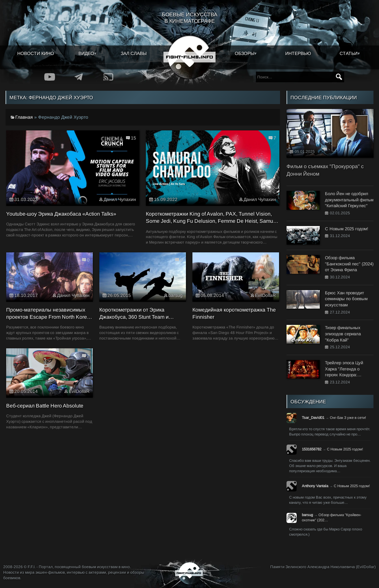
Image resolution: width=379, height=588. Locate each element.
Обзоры (245, 53)
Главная (24, 117)
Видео (86, 53)
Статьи (349, 53)
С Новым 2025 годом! (345, 449)
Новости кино (36, 53)
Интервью (298, 53)
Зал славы (134, 53)
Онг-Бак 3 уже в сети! (348, 418)
